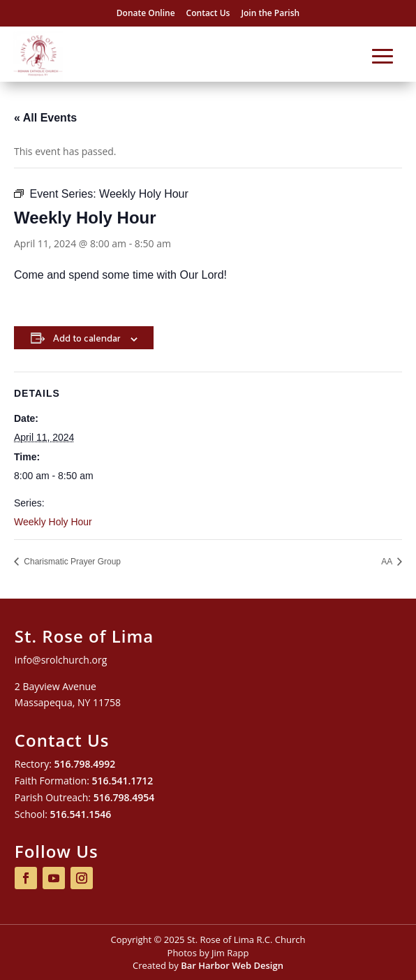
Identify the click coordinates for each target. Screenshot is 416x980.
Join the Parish (270, 13)
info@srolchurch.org (61, 660)
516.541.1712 (123, 781)
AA (388, 562)
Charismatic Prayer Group (71, 562)
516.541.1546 (81, 814)
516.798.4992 (85, 764)
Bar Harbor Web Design (232, 965)
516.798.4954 (124, 797)
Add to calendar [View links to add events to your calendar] (87, 338)
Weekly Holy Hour (53, 522)
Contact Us (208, 13)
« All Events (45, 118)
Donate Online (146, 13)
